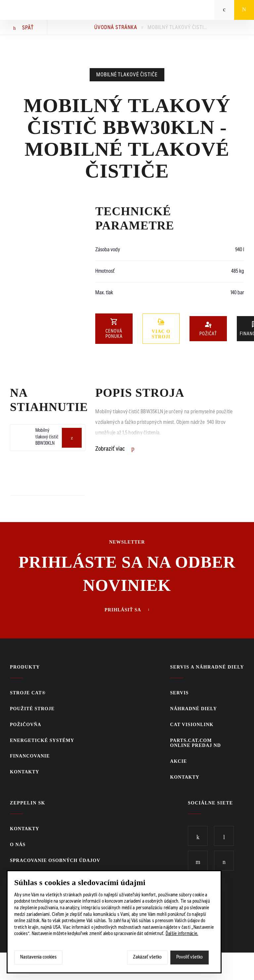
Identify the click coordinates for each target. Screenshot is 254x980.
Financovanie (30, 756)
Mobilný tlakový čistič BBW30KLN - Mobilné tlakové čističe (177, 28)
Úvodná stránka (116, 28)
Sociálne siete (211, 803)
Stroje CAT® (28, 693)
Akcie (178, 761)
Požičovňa (26, 725)
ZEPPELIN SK (28, 803)
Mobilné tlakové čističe (127, 75)
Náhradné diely (193, 709)
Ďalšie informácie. (182, 934)
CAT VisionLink (192, 725)
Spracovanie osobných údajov (55, 860)
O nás (18, 845)
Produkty (25, 667)
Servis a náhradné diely (207, 667)
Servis (179, 693)
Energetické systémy (42, 740)
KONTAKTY (25, 772)
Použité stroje (32, 709)
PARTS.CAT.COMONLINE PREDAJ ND (195, 743)
